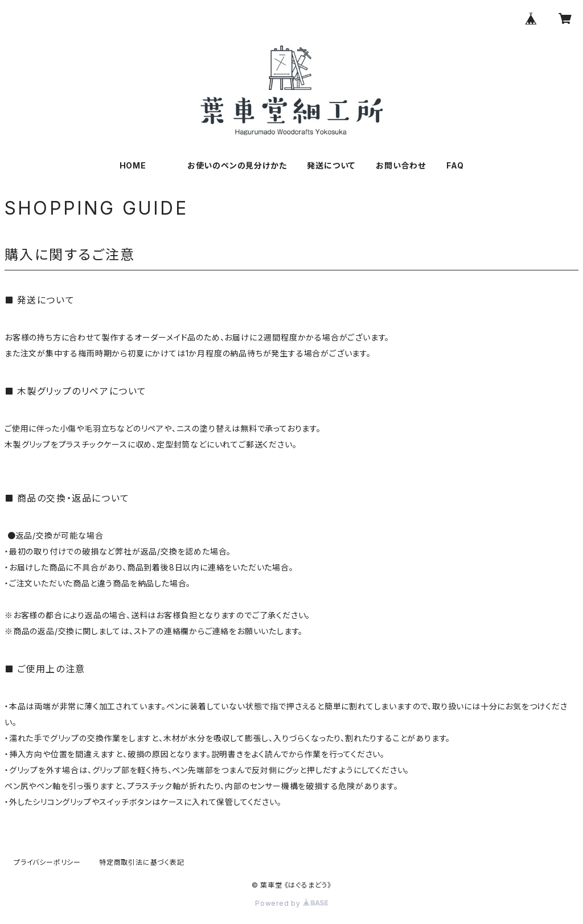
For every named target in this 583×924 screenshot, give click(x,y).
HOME (133, 165)
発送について (331, 165)
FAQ (455, 165)
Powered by (291, 903)
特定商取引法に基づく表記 (142, 862)
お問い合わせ (401, 165)
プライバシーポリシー (47, 862)
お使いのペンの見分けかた (237, 165)
